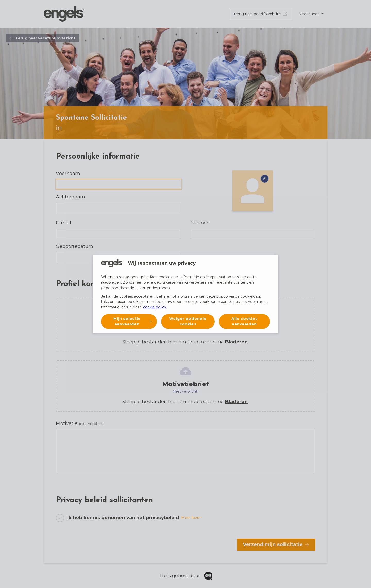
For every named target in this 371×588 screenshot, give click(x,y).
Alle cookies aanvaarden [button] (244, 321)
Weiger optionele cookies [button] (188, 321)
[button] (129, 322)
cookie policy (155, 307)
